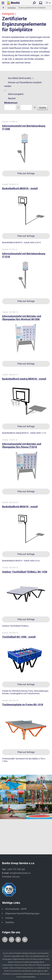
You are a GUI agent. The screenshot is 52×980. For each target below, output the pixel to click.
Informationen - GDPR (16, 909)
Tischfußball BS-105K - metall (19, 637)
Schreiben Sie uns (11, 877)
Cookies (9, 918)
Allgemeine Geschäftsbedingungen (22, 913)
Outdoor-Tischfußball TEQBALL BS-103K (25, 572)
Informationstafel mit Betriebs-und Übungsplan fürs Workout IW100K (22, 318)
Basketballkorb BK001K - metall (20, 188)
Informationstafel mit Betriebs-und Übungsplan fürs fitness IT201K (22, 445)
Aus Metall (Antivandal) (18, 78)
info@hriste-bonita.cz (20, 873)
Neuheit (10, 99)
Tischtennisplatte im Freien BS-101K (23, 705)
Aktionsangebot (14, 94)
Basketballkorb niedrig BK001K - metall (24, 379)
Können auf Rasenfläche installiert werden (23, 84)
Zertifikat (10, 922)
